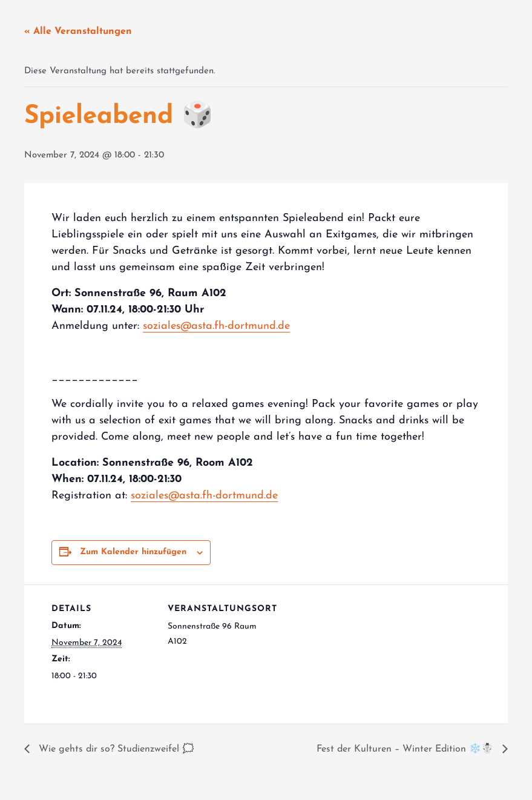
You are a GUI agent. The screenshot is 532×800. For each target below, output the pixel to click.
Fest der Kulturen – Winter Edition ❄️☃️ (406, 749)
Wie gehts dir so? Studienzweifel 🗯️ (115, 749)
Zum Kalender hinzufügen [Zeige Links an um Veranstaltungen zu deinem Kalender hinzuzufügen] (133, 552)
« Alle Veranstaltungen (78, 31)
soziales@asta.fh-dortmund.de (216, 326)
